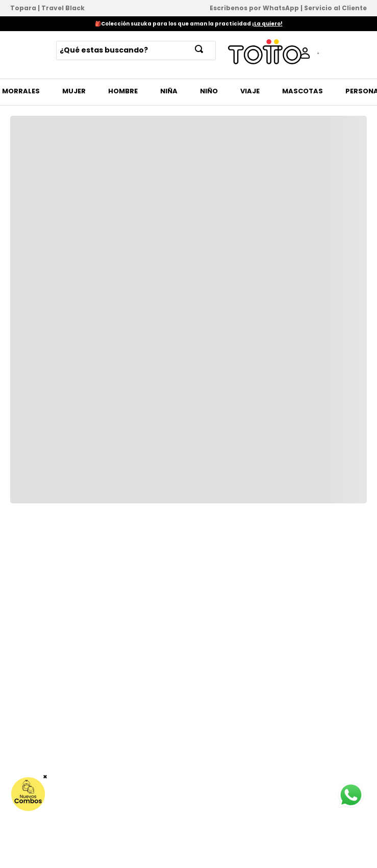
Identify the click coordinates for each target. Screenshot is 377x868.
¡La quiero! (267, 24)
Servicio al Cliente (335, 8)
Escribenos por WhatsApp (254, 8)
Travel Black (63, 8)
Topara (23, 8)
